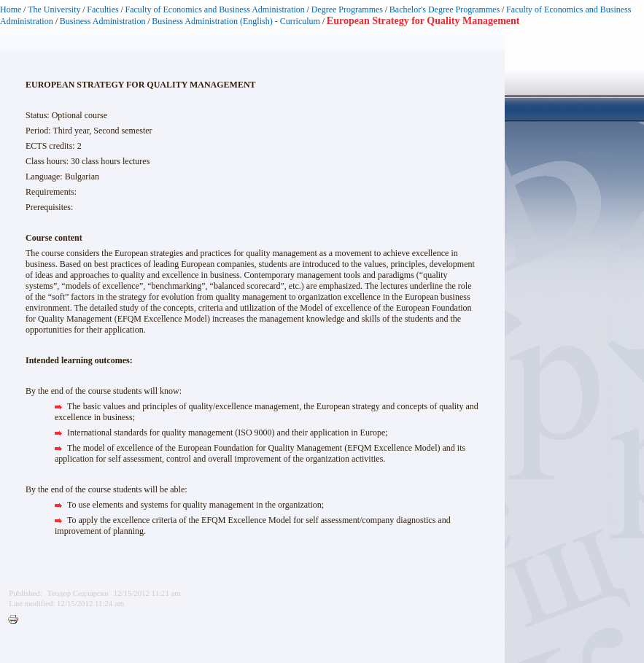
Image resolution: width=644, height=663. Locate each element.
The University (54, 9)
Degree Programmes (347, 9)
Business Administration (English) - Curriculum (236, 21)
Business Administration (103, 21)
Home (11, 9)
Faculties (102, 9)
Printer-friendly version (17, 620)
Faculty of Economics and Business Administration (215, 9)
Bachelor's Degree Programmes (445, 9)
